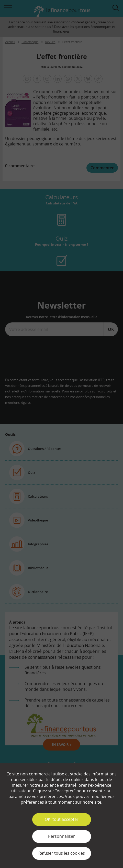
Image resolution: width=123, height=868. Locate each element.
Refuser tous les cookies (62, 853)
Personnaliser (61, 836)
